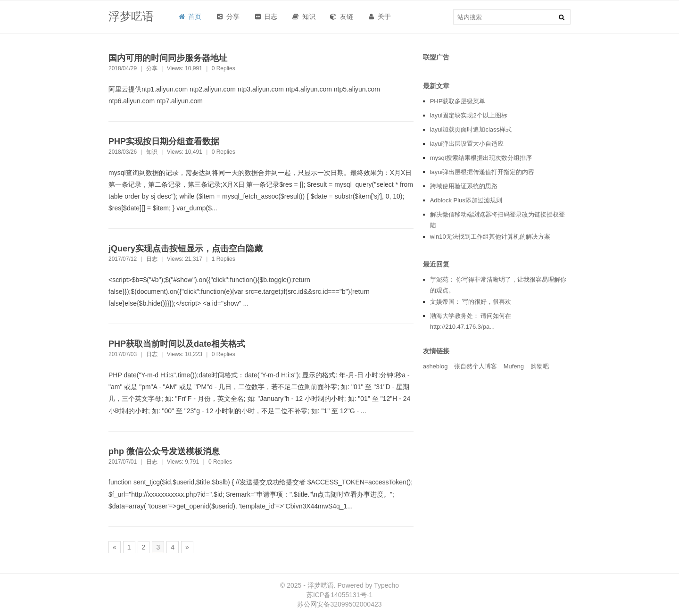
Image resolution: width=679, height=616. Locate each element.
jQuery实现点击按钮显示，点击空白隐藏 (186, 249)
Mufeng (514, 366)
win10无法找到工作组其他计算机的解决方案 (490, 237)
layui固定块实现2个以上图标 (469, 115)
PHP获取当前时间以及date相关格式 (177, 344)
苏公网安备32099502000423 (339, 604)
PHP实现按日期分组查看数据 (164, 142)
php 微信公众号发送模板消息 (164, 451)
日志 (152, 259)
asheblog (435, 366)
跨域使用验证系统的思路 (464, 186)
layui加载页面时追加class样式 (471, 129)
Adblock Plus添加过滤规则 (466, 200)
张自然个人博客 (476, 366)
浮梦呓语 (131, 16)
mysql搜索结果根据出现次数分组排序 (481, 158)
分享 (152, 68)
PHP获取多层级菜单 (458, 101)
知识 (152, 152)
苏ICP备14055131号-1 (339, 595)
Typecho (386, 585)
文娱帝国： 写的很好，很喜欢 (471, 302)
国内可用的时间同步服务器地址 (168, 58)
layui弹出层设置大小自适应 (467, 144)
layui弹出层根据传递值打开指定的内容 (482, 172)
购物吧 (540, 366)
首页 (189, 17)
